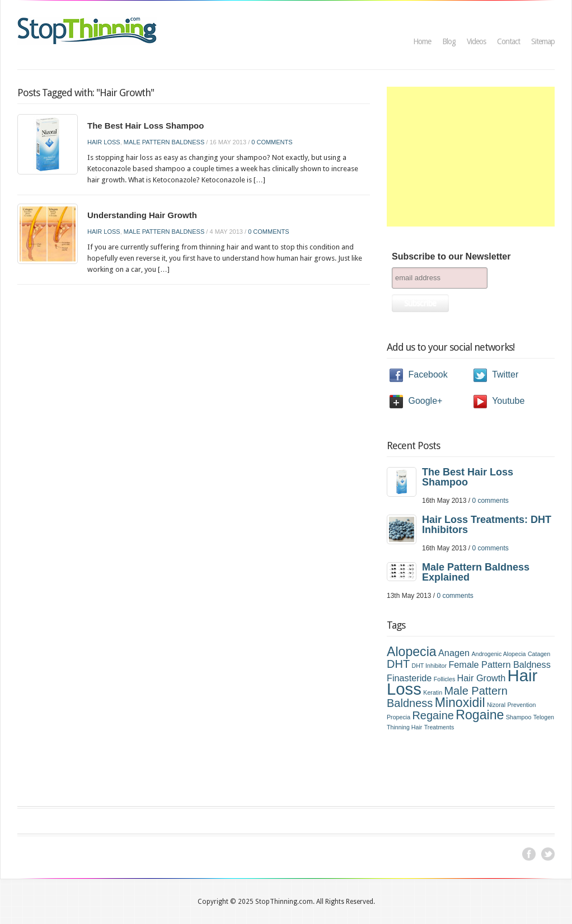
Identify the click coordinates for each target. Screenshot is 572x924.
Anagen (454, 653)
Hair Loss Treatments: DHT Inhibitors (487, 525)
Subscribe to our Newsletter (451, 256)
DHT (398, 664)
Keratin (433, 692)
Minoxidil (460, 703)
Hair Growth (482, 678)
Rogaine (480, 715)
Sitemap (543, 41)
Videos (476, 41)
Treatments (439, 727)
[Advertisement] (471, 157)
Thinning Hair (404, 727)
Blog (449, 41)
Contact (508, 41)
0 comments (272, 142)
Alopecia (412, 652)
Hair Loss (104, 142)
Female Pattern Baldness (499, 664)
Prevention (521, 705)
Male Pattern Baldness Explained (476, 572)
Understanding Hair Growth (142, 215)
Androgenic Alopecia (498, 654)
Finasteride (409, 678)
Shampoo (519, 717)
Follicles (445, 679)
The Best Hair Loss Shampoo (146, 126)
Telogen (544, 717)
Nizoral (496, 705)
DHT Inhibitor (429, 666)
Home (422, 41)
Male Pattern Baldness (164, 142)
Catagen (539, 654)
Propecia (398, 717)
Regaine (433, 715)
